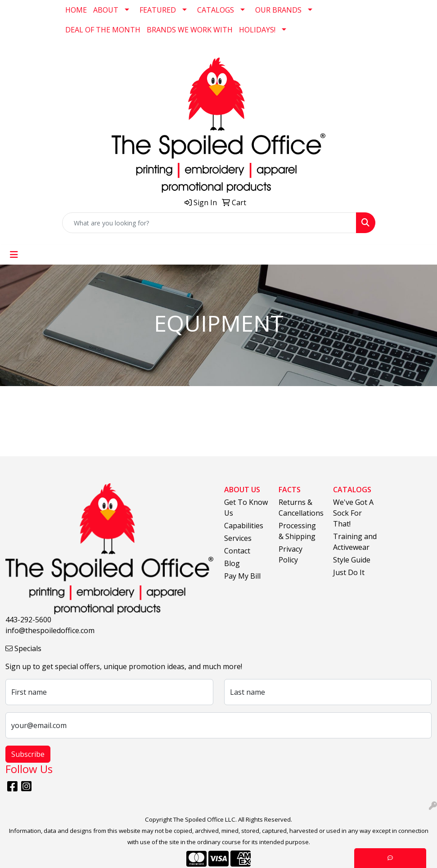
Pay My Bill (242, 576)
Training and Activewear (355, 542)
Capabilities (244, 526)
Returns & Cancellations (300, 508)
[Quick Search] (209, 223)
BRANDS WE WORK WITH (190, 30)
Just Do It (349, 572)
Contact (237, 551)
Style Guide (352, 560)
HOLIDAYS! (257, 30)
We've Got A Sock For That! (353, 513)
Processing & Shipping (297, 531)
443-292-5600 (28, 620)
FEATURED (158, 10)
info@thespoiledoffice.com (50, 630)
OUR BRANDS (278, 10)
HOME (76, 10)
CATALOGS (216, 10)
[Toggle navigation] (14, 255)
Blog (232, 563)
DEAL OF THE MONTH (103, 30)
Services (238, 538)
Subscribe (28, 754)
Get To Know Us (246, 508)
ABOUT (106, 10)
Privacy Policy (291, 554)
